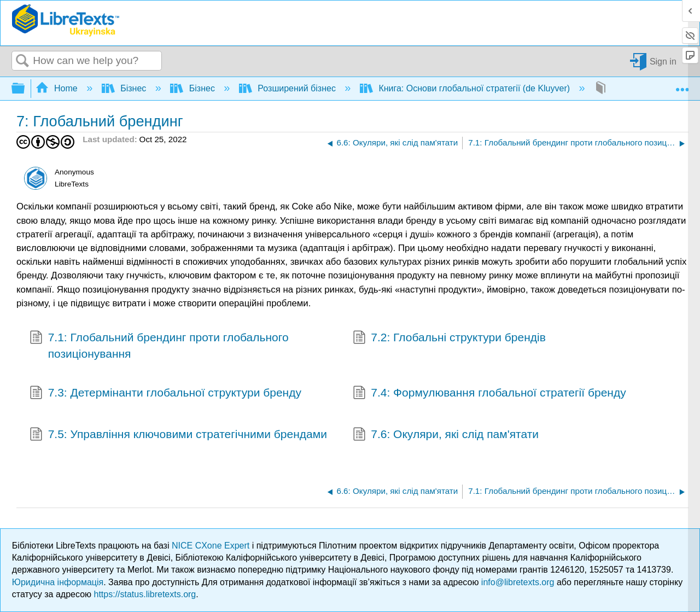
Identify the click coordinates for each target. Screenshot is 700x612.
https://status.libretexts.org (145, 594)
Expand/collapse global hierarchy (25, 89)
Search (22, 61)
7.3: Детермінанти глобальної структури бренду (165, 394)
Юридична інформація (58, 582)
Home (58, 88)
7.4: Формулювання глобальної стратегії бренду (489, 394)
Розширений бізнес (288, 88)
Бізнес (125, 88)
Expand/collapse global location (682, 85)
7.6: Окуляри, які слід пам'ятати (446, 435)
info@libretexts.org (518, 582)
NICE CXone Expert (212, 546)
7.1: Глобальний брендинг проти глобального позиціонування (159, 345)
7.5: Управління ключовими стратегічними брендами (178, 435)
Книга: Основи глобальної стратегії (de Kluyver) (466, 88)
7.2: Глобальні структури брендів (449, 339)
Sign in (663, 61)
